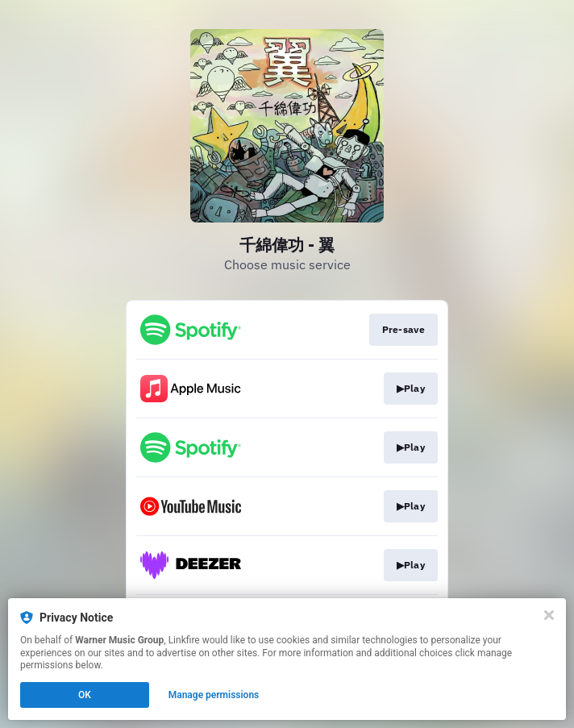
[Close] (549, 615)
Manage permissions (214, 695)
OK (85, 695)
